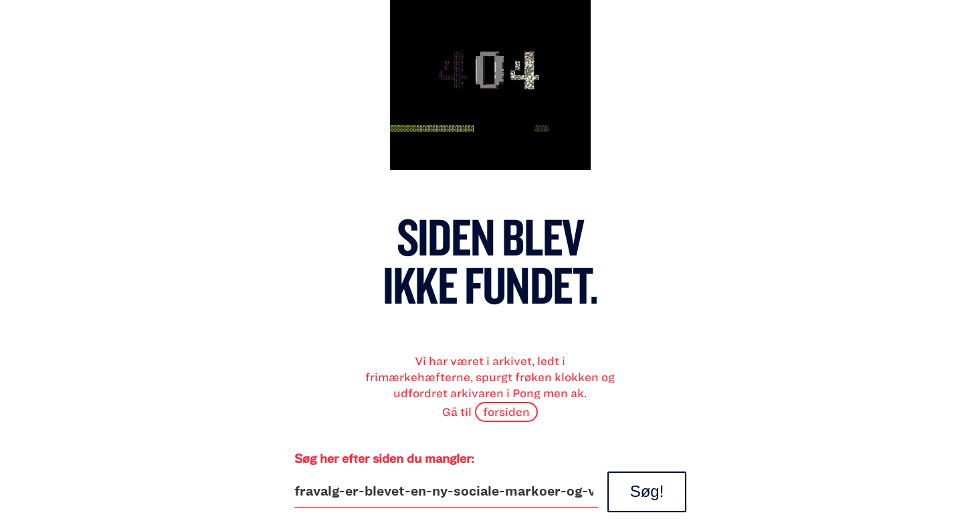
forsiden (506, 412)
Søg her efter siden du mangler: (384, 458)
